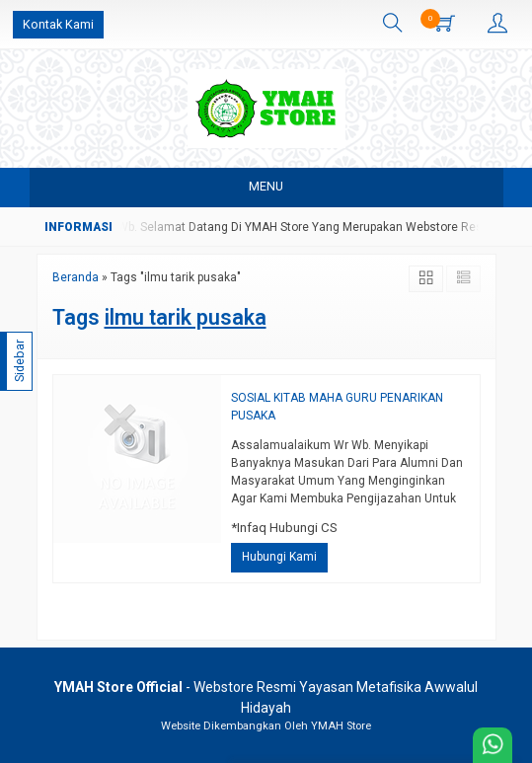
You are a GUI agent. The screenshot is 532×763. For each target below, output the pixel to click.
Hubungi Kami (279, 557)
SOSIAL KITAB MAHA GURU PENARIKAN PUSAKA (337, 407)
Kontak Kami (58, 24)
